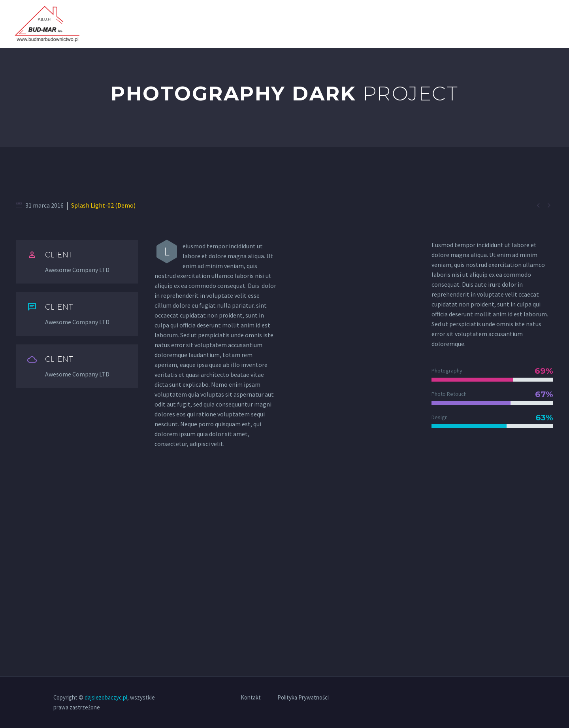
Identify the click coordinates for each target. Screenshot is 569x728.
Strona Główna (399, 24)
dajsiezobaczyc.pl (106, 697)
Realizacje (493, 24)
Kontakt (540, 24)
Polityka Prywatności (303, 698)
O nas (451, 24)
